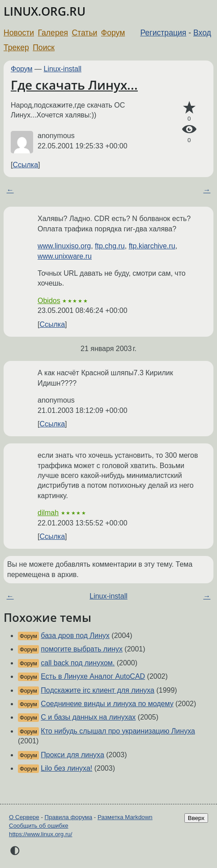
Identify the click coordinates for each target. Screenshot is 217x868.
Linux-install (63, 69)
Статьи (84, 33)
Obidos (49, 301)
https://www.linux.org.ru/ (40, 834)
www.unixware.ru (65, 256)
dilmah (48, 513)
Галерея (53, 33)
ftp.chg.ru (110, 246)
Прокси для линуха (72, 755)
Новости (19, 33)
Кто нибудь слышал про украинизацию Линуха (118, 731)
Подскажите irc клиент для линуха (98, 690)
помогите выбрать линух (82, 649)
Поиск (44, 48)
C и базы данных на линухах (88, 717)
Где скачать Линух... (74, 85)
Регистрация (164, 33)
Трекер (16, 48)
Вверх (196, 818)
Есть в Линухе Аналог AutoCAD (93, 676)
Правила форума (69, 817)
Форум (113, 33)
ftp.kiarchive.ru (152, 246)
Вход (202, 33)
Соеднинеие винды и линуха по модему (107, 704)
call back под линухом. (78, 663)
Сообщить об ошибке (39, 826)
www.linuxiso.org (64, 246)
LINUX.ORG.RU (45, 11)
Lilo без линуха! (66, 768)
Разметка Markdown (125, 817)
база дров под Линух (75, 636)
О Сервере (24, 817)
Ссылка (25, 165)
